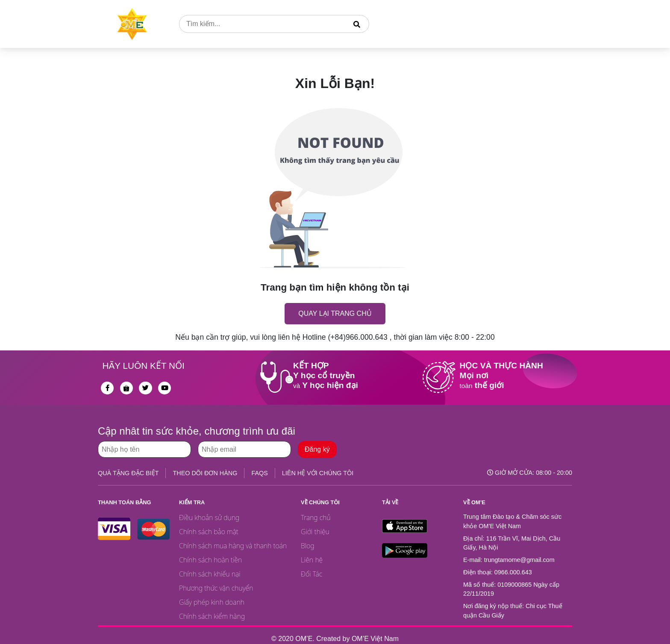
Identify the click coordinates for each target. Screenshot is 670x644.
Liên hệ (312, 560)
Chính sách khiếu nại (210, 574)
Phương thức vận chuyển (216, 588)
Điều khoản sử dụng (209, 518)
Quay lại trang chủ (335, 313)
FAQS (259, 473)
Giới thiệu (315, 532)
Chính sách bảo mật (209, 532)
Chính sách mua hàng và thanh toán (233, 546)
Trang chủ (316, 518)
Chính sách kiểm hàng (212, 616)
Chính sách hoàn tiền (210, 560)
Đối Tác (311, 574)
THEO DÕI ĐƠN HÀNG (205, 473)
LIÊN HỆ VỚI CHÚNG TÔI (318, 473)
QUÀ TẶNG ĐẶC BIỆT (128, 473)
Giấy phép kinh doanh (212, 602)
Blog (308, 546)
